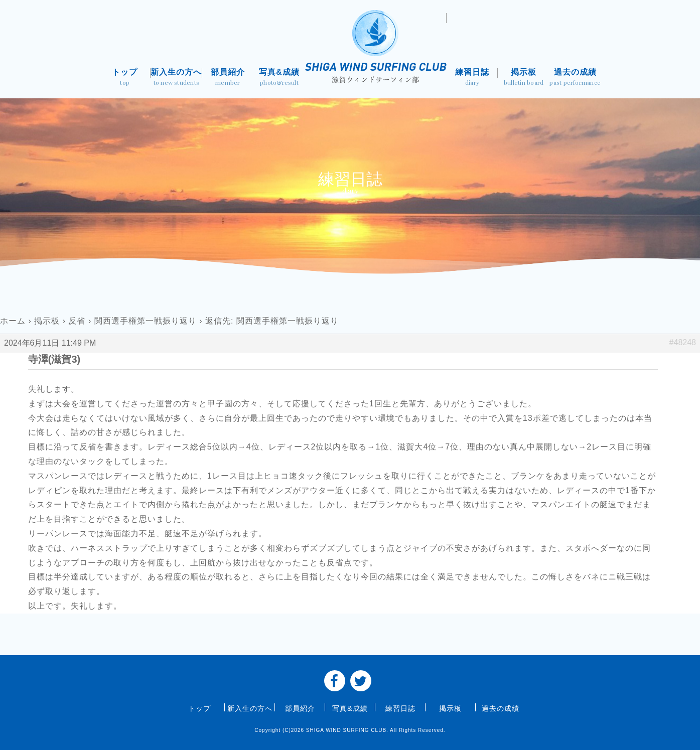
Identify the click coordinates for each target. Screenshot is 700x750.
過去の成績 (575, 78)
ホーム (13, 321)
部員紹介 (228, 78)
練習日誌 (472, 78)
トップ (125, 78)
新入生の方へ (176, 78)
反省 (77, 321)
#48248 (683, 342)
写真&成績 (279, 78)
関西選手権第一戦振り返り (146, 321)
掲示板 (524, 78)
